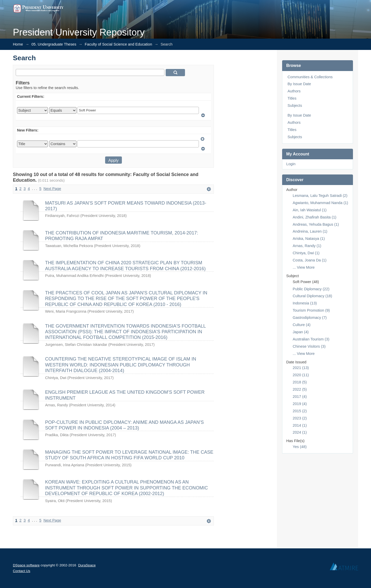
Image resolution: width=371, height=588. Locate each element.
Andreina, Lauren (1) (310, 231)
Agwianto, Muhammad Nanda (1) (320, 203)
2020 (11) (301, 375)
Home (18, 44)
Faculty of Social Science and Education (119, 44)
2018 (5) (300, 382)
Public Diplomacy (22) (311, 289)
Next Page (52, 189)
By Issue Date (299, 84)
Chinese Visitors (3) (309, 346)
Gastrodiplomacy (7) (310, 318)
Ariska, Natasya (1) (309, 239)
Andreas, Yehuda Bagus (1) (316, 224)
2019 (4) (300, 404)
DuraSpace (87, 565)
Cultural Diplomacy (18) (312, 296)
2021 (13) (301, 368)
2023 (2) (300, 418)
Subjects (295, 106)
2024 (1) (300, 432)
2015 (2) (300, 411)
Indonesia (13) (305, 303)
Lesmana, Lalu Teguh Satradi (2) (320, 196)
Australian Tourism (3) (311, 339)
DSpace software (26, 565)
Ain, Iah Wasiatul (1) (310, 210)
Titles (292, 98)
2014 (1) (300, 425)
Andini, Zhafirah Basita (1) (314, 217)
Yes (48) (300, 447)
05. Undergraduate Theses (54, 44)
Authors (294, 91)
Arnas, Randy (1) (307, 246)
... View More (304, 267)
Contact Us (22, 571)
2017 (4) (300, 397)
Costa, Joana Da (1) (310, 260)
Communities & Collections (310, 77)
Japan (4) (301, 332)
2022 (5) (300, 389)
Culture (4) (302, 325)
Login (291, 164)
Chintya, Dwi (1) (306, 253)
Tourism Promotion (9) (311, 310)
